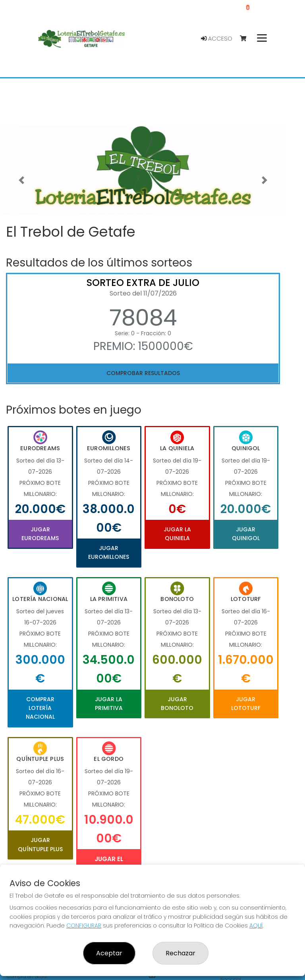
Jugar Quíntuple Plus (40, 844)
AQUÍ (256, 926)
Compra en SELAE (27, 976)
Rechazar (180, 953)
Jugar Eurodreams (40, 534)
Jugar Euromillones (109, 552)
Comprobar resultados (143, 373)
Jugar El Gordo (109, 864)
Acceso (217, 39)
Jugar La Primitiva (109, 704)
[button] (21, 180)
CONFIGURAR (84, 926)
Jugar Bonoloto (177, 704)
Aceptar (109, 953)
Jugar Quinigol (246, 534)
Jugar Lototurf (246, 704)
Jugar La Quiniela (177, 534)
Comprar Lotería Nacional (40, 708)
